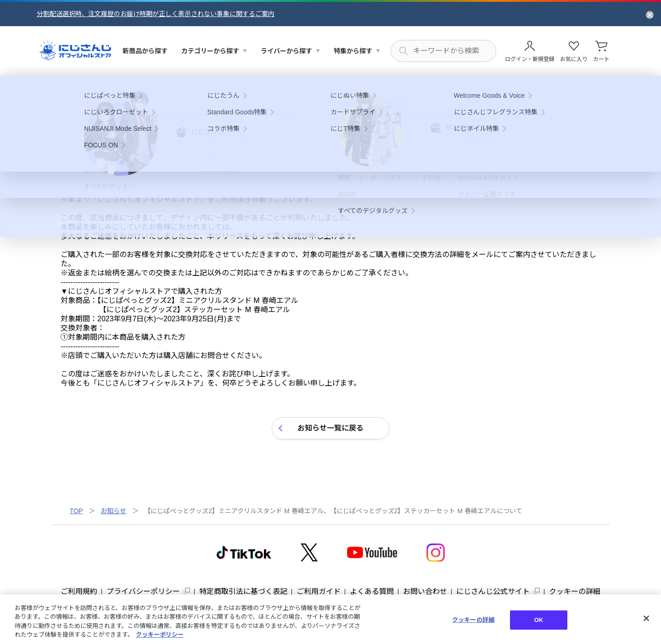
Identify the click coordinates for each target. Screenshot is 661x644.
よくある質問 (372, 591)
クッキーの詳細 (575, 591)
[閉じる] (646, 618)
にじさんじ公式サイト (493, 591)
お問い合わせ (425, 591)
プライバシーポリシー (143, 591)
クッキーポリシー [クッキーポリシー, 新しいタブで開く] (160, 635)
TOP (76, 511)
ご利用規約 (79, 591)
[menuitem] (145, 51)
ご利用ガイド (319, 591)
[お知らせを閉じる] (650, 14)
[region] (330, 619)
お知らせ (113, 511)
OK (539, 620)
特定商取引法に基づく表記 (243, 591)
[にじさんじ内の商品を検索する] (443, 51)
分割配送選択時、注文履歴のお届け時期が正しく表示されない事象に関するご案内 (156, 14)
